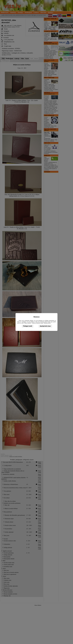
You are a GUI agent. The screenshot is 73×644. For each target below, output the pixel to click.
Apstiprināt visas (45, 326)
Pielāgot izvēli (28, 326)
